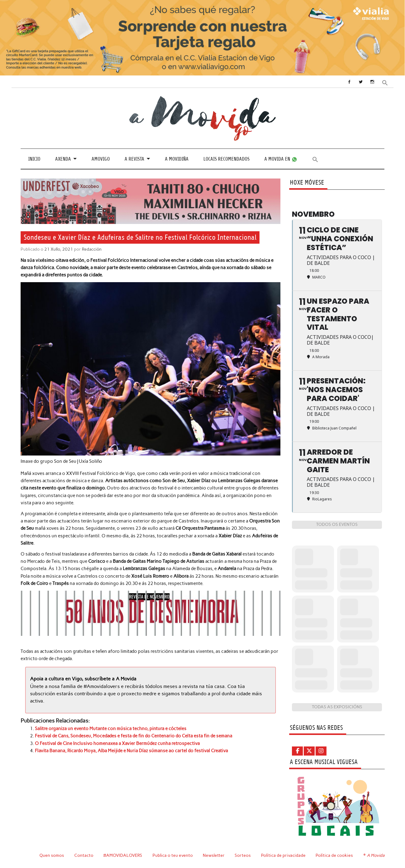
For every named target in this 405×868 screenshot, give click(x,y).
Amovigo (101, 159)
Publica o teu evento (173, 855)
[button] (385, 82)
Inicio (34, 159)
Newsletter (214, 855)
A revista (134, 159)
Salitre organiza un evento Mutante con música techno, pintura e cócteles (111, 729)
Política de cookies (334, 855)
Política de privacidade (283, 855)
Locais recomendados (226, 159)
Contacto (84, 855)
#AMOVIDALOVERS (123, 855)
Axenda (63, 159)
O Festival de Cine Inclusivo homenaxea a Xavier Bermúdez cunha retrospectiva (117, 743)
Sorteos (243, 855)
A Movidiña (177, 159)
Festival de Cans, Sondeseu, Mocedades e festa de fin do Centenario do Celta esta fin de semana (134, 736)
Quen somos (52, 855)
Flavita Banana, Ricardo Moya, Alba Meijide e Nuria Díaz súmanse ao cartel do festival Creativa (131, 751)
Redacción (92, 249)
